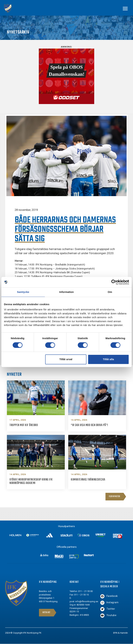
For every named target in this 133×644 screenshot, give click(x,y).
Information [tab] (66, 292)
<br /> (66, 76)
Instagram (113, 602)
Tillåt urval (66, 359)
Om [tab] (110, 292)
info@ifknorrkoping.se (87, 601)
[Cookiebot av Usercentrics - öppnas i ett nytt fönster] (114, 282)
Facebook (112, 596)
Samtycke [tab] (23, 292)
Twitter (111, 609)
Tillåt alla (108, 359)
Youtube (112, 615)
